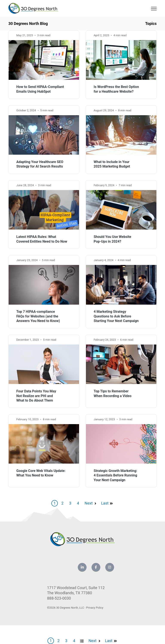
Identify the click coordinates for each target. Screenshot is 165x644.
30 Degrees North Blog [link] (28, 23)
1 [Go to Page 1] (55, 503)
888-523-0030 (59, 598)
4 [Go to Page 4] (78, 503)
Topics (151, 23)
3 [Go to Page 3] (70, 503)
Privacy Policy (95, 608)
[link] (33, 8)
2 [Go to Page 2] (62, 503)
